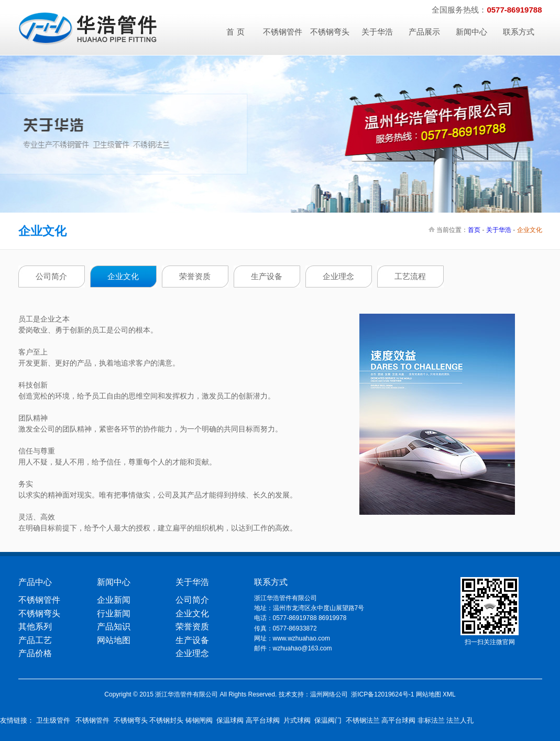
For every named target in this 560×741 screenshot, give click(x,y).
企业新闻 (114, 600)
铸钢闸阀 (199, 720)
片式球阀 (297, 720)
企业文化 (123, 276)
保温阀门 (328, 720)
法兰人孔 (460, 720)
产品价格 (35, 653)
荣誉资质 (195, 276)
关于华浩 (377, 32)
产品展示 (424, 32)
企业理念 (338, 276)
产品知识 (114, 627)
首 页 (235, 32)
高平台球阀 (263, 720)
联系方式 (519, 32)
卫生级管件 (53, 720)
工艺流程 (410, 276)
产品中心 (35, 582)
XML (449, 694)
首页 (474, 230)
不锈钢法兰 (363, 720)
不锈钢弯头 (330, 32)
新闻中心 (471, 32)
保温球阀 (230, 720)
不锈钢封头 (166, 720)
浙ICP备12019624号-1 (382, 694)
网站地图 (114, 640)
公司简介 (51, 276)
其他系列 (35, 627)
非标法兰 (431, 720)
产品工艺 (35, 640)
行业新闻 (114, 613)
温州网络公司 (329, 694)
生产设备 (267, 276)
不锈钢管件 (283, 32)
